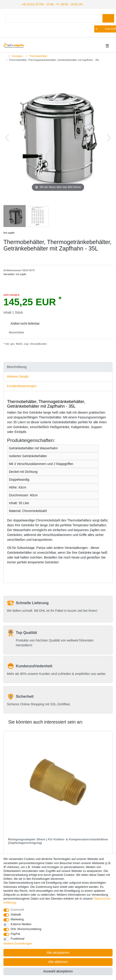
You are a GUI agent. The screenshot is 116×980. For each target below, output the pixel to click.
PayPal (15, 934)
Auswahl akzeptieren (58, 971)
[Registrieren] (14, 29)
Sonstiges (17, 56)
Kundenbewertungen (22, 386)
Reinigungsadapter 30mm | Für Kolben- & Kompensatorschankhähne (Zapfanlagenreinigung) (58, 841)
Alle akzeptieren (58, 953)
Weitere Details (18, 376)
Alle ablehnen (58, 962)
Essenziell (17, 910)
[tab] (58, 367)
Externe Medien (21, 924)
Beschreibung (17, 367)
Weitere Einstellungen (18, 943)
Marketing (17, 919)
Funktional (18, 939)
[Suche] (108, 18)
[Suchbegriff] (54, 18)
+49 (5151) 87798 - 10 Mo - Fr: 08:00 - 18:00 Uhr (51, 4)
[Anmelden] (6, 29)
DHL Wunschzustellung (26, 929)
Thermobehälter (38, 56)
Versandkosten (38, 344)
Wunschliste (15, 332)
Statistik (16, 914)
